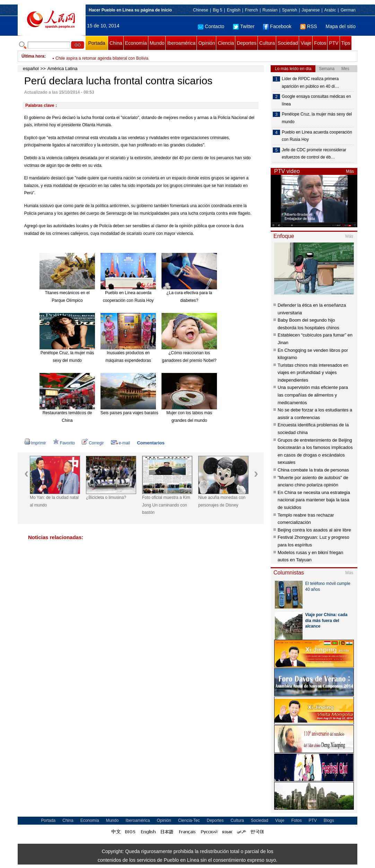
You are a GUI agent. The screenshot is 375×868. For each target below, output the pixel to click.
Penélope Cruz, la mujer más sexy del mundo (317, 118)
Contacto (211, 26)
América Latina (63, 69)
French (251, 10)
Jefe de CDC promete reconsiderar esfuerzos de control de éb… (314, 154)
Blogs (329, 820)
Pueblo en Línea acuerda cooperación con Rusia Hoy (317, 136)
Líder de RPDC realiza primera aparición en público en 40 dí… (310, 83)
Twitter (244, 26)
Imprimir (35, 443)
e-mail (121, 443)
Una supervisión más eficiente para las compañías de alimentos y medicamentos (313, 395)
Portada (97, 43)
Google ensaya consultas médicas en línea (316, 100)
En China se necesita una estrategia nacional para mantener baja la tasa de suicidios (314, 500)
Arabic (330, 10)
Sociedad (288, 43)
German (348, 10)
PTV (334, 43)
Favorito (64, 443)
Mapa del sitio (341, 26)
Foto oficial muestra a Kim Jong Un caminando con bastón (166, 505)
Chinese (201, 10)
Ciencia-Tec (189, 820)
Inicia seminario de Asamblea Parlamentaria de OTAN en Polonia (116, 56)
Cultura (267, 43)
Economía (136, 43)
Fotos (320, 43)
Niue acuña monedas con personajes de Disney (222, 501)
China (116, 43)
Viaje (306, 43)
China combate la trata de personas (313, 470)
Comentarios (151, 443)
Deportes (247, 43)
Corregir (93, 443)
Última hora (33, 56)
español (31, 69)
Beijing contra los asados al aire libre (314, 530)
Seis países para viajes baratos (129, 413)
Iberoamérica (181, 43)
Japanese (311, 10)
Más (350, 171)
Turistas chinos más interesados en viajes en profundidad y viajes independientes (313, 373)
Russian (270, 10)
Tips (346, 43)
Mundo (157, 43)
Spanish (290, 10)
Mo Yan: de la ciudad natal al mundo (54, 501)
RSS (309, 26)
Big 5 (217, 10)
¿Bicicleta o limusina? (106, 497)
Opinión (207, 43)
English (233, 10)
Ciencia (226, 43)
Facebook (277, 26)
